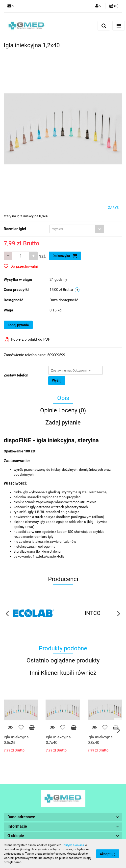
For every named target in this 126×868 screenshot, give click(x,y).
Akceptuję (108, 854)
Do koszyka (65, 256)
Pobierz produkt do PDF (27, 339)
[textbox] (72, 229)
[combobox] (77, 229)
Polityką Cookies (73, 845)
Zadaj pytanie (18, 325)
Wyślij (57, 380)
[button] (114, 6)
